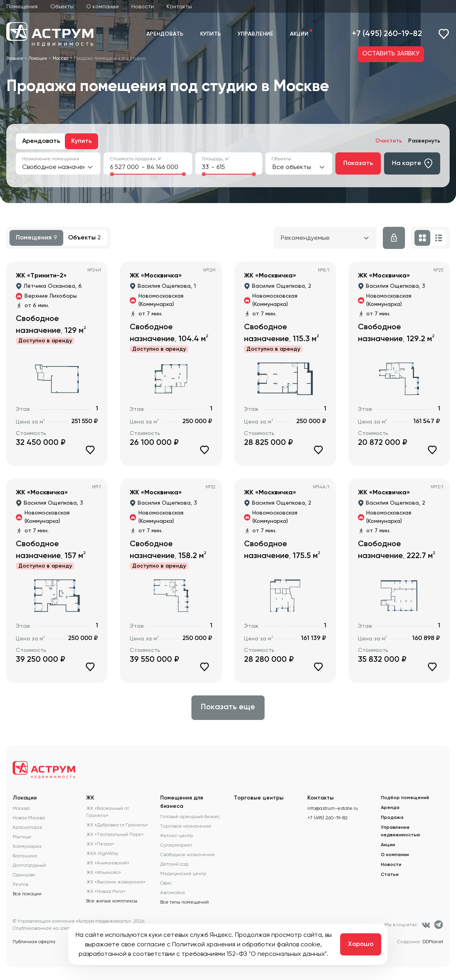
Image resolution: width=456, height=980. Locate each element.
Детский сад (174, 864)
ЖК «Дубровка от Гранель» (117, 825)
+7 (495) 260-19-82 (387, 34)
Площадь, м (216, 159)
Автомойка (172, 893)
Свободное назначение (187, 855)
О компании (102, 6)
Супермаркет (176, 845)
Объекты (62, 6)
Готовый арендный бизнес (190, 817)
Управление (255, 34)
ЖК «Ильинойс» (104, 872)
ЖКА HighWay (102, 853)
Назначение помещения (51, 159)
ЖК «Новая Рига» (106, 891)
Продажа (392, 818)
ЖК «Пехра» (100, 844)
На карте (412, 163)
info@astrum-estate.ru (333, 808)
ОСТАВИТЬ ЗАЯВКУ (391, 54)
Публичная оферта (34, 942)
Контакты (179, 6)
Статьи (390, 875)
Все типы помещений (184, 902)
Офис (166, 883)
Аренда (390, 808)
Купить (211, 34)
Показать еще (228, 707)
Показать (358, 163)
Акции (299, 34)
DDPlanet (433, 942)
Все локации (27, 894)
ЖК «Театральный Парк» (115, 834)
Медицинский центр (183, 874)
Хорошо (361, 944)
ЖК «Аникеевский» (108, 863)
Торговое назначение (186, 826)
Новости (143, 6)
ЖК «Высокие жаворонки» (116, 882)
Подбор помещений (405, 798)
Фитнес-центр (177, 836)
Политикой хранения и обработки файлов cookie (246, 944)
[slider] (112, 174)
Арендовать (165, 34)
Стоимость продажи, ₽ (135, 159)
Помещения (22, 6)
